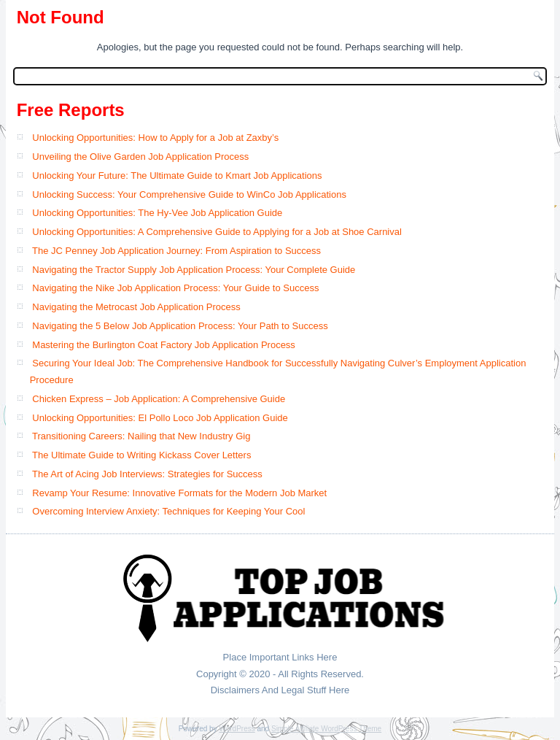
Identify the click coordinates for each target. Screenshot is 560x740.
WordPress (237, 729)
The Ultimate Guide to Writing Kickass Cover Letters (141, 455)
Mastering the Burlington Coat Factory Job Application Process (164, 345)
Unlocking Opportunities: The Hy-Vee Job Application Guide (157, 213)
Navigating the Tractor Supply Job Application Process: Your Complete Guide (194, 270)
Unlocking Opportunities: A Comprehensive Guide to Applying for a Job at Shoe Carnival (217, 232)
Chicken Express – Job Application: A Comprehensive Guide (159, 399)
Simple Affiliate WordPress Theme (326, 729)
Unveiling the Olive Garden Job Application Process (140, 157)
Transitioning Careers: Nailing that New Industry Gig (141, 436)
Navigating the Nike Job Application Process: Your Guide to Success (175, 288)
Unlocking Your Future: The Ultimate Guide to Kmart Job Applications (177, 176)
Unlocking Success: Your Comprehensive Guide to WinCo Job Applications (189, 194)
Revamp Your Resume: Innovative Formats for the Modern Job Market (179, 493)
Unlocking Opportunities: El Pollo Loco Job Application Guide (160, 418)
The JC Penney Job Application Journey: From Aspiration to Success (176, 251)
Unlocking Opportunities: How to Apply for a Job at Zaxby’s (155, 138)
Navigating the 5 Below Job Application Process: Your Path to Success (180, 326)
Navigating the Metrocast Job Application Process (136, 307)
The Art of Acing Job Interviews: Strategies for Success (147, 474)
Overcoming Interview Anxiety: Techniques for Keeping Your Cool (168, 511)
